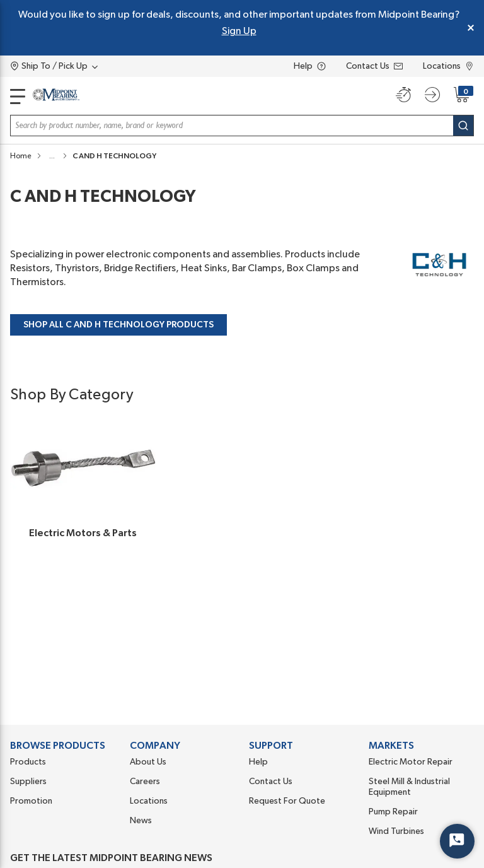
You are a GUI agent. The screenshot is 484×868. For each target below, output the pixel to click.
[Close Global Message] (471, 28)
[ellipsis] (52, 156)
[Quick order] (403, 95)
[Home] (56, 97)
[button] (52, 156)
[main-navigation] (18, 97)
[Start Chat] (457, 841)
